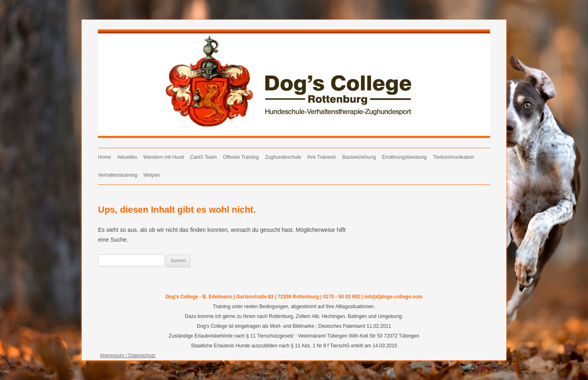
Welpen (151, 175)
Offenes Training (241, 157)
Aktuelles (127, 157)
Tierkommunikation (453, 157)
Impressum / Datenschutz (128, 356)
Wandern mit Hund (164, 157)
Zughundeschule (283, 157)
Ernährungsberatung (404, 157)
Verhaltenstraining (118, 175)
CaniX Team (204, 157)
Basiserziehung (359, 157)
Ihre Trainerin (322, 157)
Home (105, 157)
